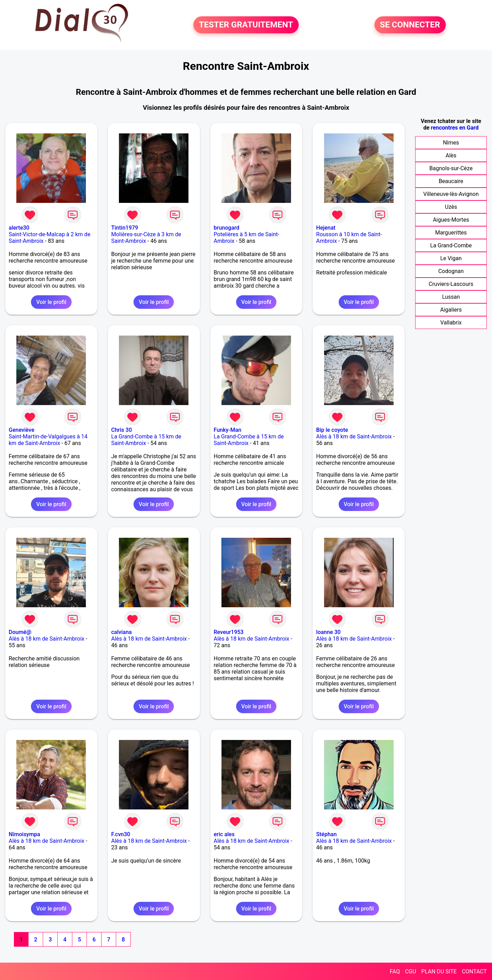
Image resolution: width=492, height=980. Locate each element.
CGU (411, 971)
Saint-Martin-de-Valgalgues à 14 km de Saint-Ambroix (48, 440)
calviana (122, 632)
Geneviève (22, 430)
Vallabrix (451, 323)
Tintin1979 (125, 228)
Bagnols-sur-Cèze (451, 168)
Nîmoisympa (24, 834)
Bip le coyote (332, 430)
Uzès (451, 207)
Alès (451, 155)
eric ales (224, 834)
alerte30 (19, 228)
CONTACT (474, 971)
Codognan (451, 271)
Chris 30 (122, 430)
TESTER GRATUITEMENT (246, 25)
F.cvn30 (121, 834)
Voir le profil (51, 302)
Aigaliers (451, 310)
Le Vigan (451, 258)
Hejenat (326, 228)
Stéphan (326, 834)
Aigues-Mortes (451, 220)
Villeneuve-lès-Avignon (451, 194)
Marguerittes (451, 233)
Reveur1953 (229, 632)
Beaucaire (451, 181)
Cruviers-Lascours (451, 284)
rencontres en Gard (455, 128)
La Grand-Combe (451, 245)
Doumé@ (20, 632)
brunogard (227, 228)
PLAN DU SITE (439, 971)
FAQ (395, 971)
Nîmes (451, 143)
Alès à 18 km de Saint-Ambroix (354, 437)
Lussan (451, 297)
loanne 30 (328, 632)
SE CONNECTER (410, 25)
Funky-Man (228, 430)
